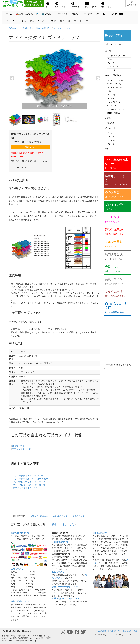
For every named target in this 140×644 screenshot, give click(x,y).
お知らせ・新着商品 (39, 516)
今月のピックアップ (114, 44)
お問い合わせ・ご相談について (66, 599)
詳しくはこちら (63, 524)
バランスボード (113, 95)
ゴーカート (111, 70)
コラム (23, 21)
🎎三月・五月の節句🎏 (27, 14)
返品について (58, 572)
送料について (17, 569)
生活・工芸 (102, 14)
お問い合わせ (127, 631)
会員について (78, 516)
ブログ (53, 21)
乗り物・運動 (117, 14)
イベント (42, 21)
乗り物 (108, 51)
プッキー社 (111, 133)
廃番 (107, 149)
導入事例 (111, 123)
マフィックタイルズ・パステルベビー (30, 479)
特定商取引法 (101, 631)
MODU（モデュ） (114, 113)
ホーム (9, 14)
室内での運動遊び (44, 28)
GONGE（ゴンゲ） (115, 84)
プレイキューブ (113, 98)
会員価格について (60, 542)
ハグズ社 (111, 144)
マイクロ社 (111, 140)
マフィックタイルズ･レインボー (28, 476)
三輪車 (110, 59)
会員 (32, 21)
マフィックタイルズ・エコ (25, 488)
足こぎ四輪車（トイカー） (117, 56)
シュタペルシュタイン (116, 109)
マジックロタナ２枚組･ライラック (29, 482)
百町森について (60, 516)
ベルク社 (111, 137)
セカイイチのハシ (114, 102)
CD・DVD (11, 21)
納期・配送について (20, 602)
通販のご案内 (19, 516)
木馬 (109, 91)
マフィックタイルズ (62, 28)
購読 (135, 631)
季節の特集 (63, 14)
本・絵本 (88, 14)
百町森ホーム (14, 28)
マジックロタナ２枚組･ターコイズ (29, 485)
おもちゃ (76, 14)
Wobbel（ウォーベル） (116, 80)
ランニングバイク (114, 67)
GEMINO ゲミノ (113, 106)
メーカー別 (110, 128)
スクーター (111, 63)
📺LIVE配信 (48, 14)
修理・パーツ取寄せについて (65, 587)
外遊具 (108, 118)
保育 (62, 21)
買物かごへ (30, 147)
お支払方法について (20, 533)
